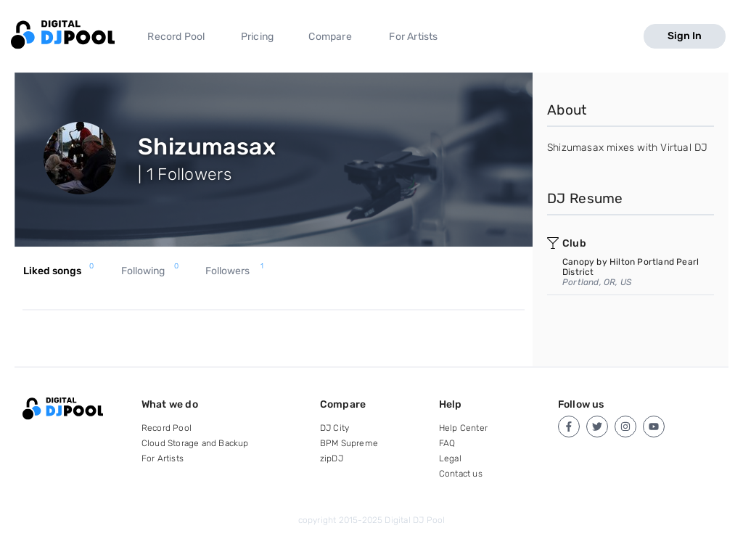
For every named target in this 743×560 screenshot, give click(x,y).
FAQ (447, 443)
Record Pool (176, 37)
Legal (450, 458)
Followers (234, 271)
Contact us (461, 474)
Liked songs (58, 271)
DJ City (334, 428)
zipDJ (332, 458)
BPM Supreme (349, 443)
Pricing (257, 37)
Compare (330, 37)
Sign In (685, 36)
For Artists (413, 37)
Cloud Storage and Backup (195, 443)
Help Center (463, 428)
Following (150, 271)
